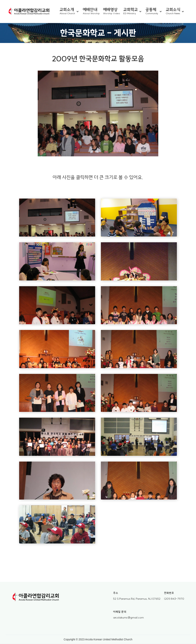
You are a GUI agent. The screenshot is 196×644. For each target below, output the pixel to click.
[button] (71, 12)
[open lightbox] (57, 218)
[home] (29, 12)
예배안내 (90, 9)
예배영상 (110, 9)
